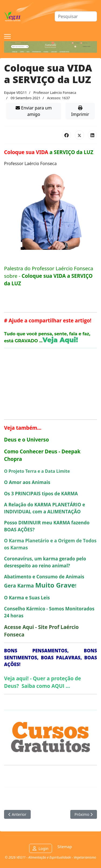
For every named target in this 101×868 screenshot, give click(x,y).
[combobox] (76, 16)
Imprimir (80, 111)
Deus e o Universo (27, 440)
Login (43, 849)
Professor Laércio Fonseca (55, 93)
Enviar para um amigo (34, 111)
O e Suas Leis (27, 598)
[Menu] (7, 36)
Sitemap (65, 847)
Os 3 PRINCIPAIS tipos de (41, 494)
